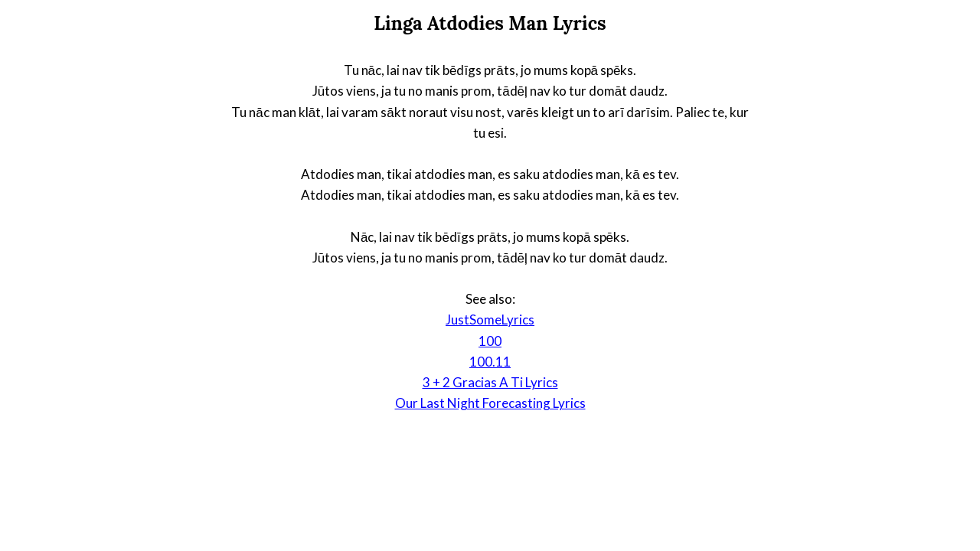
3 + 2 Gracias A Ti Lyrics (490, 382)
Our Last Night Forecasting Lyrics (490, 403)
